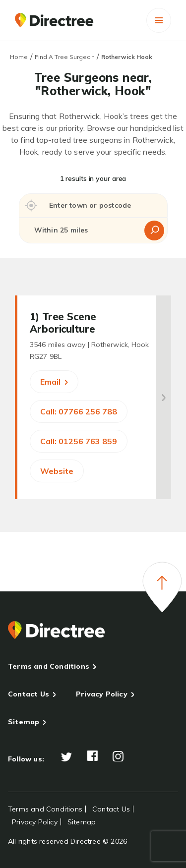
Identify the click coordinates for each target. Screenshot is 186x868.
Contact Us (29, 694)
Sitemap (24, 722)
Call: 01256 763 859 (79, 441)
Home (19, 57)
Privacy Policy (102, 694)
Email (54, 382)
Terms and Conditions (49, 666)
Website (57, 471)
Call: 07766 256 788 (79, 411)
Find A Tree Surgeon (65, 57)
